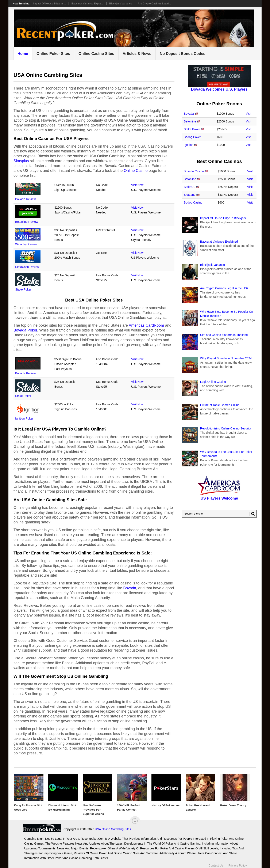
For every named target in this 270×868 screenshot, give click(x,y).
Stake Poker (23, 289)
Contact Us (216, 863)
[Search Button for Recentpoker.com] (252, 514)
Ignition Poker (24, 418)
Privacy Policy (238, 863)
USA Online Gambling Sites (75, 829)
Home (23, 54)
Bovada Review (25, 199)
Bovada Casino (194, 171)
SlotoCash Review (27, 267)
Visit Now (137, 185)
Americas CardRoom (146, 325)
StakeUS (190, 187)
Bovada (130, 588)
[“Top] (135, 821)
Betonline (190, 121)
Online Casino (136, 171)
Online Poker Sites (53, 54)
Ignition (188, 145)
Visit (248, 114)
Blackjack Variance (121, 4)
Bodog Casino (193, 202)
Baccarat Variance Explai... (88, 4)
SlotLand (190, 195)
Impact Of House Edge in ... (49, 4)
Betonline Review (27, 222)
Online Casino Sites (96, 54)
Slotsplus (21, 161)
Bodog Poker (192, 137)
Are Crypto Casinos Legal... (154, 4)
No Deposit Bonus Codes (182, 54)
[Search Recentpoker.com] (219, 514)
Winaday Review (26, 244)
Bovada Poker (25, 330)
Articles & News (137, 54)
